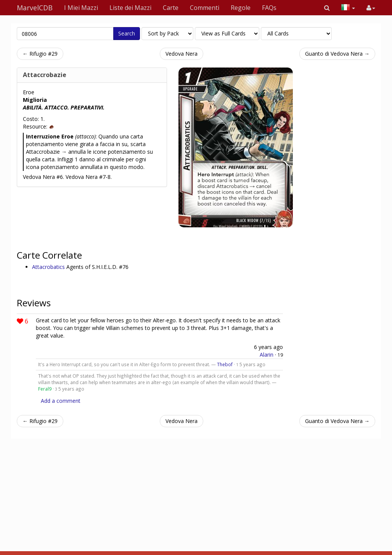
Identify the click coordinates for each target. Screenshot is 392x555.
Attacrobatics (49, 267)
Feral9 (45, 389)
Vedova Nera (182, 54)
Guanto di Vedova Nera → (337, 54)
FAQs (269, 8)
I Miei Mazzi (81, 8)
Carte (171, 8)
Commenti (205, 8)
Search (127, 33)
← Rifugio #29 (40, 54)
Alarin (267, 355)
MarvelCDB (35, 8)
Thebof (225, 364)
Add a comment (61, 401)
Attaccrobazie (45, 75)
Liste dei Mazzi (130, 8)
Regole (241, 8)
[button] (327, 8)
